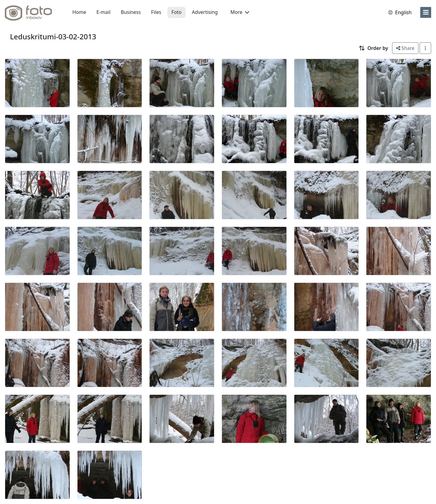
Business (131, 12)
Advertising (205, 12)
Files (156, 12)
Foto (176, 12)
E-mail (104, 12)
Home (79, 12)
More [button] (240, 12)
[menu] (426, 12)
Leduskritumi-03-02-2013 (53, 36)
